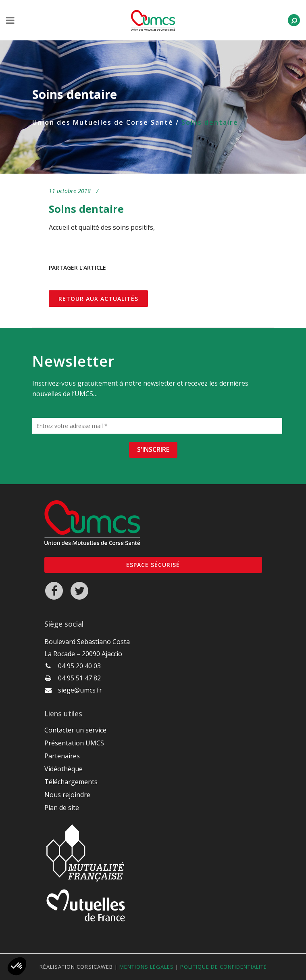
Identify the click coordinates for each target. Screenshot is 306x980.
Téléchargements (71, 782)
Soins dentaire (86, 209)
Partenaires (62, 756)
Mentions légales (147, 967)
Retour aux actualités (98, 299)
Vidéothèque (63, 769)
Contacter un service (75, 730)
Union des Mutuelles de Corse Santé (103, 122)
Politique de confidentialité (224, 967)
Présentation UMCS (74, 743)
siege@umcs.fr (80, 690)
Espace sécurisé (153, 565)
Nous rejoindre (67, 795)
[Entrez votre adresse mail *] (157, 426)
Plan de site (62, 808)
